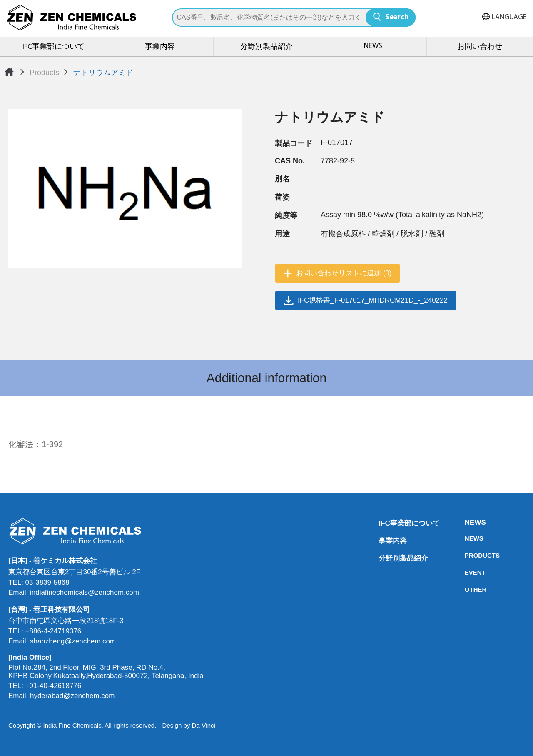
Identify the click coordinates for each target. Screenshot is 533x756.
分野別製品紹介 (266, 47)
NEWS (373, 46)
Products (44, 73)
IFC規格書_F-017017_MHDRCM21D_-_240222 (373, 300)
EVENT (467, 572)
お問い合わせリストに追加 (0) (344, 273)
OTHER (467, 590)
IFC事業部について (54, 47)
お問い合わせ (480, 47)
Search (397, 17)
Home (9, 72)
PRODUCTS (467, 555)
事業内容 (160, 47)
